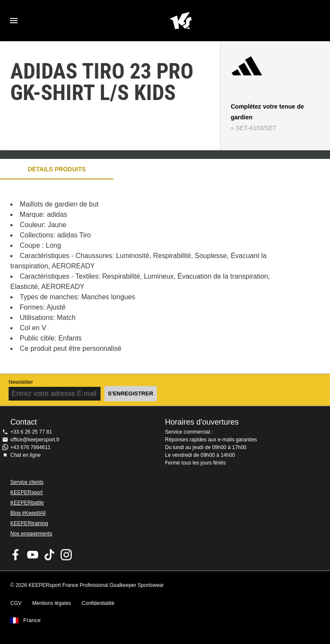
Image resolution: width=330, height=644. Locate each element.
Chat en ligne (26, 455)
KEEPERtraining (29, 523)
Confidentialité (98, 603)
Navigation (14, 21)
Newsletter (21, 382)
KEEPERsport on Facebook (16, 555)
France (32, 620)
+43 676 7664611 (31, 447)
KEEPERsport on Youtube (33, 555)
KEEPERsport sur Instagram (66, 555)
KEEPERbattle (27, 503)
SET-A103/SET (256, 128)
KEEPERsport (26, 492)
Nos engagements (31, 534)
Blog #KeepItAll (28, 513)
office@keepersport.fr (35, 440)
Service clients (27, 482)
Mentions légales (52, 603)
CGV (16, 603)
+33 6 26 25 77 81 (31, 432)
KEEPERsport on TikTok (49, 555)
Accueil (180, 21)
